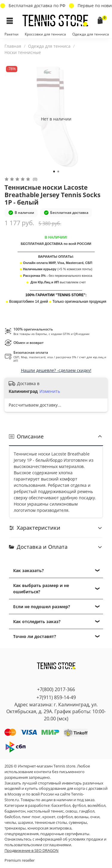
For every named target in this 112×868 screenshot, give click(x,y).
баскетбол (61, 806)
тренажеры (15, 828)
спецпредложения (22, 834)
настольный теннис (45, 811)
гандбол (87, 811)
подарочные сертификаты (65, 834)
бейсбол (12, 817)
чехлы (10, 823)
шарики (25, 823)
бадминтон (15, 811)
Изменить (50, 391)
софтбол (65, 817)
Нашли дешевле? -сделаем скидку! (56, 370)
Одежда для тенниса (91, 34)
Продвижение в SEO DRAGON (32, 851)
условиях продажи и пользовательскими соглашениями (55, 842)
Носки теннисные (23, 52)
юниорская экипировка (49, 828)
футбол (79, 806)
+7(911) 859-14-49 (56, 697)
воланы (81, 817)
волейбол (96, 806)
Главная (13, 46)
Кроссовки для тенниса (45, 34)
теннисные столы (51, 823)
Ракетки (11, 34)
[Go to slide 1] (54, 172)
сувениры (78, 823)
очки (95, 817)
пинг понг (31, 817)
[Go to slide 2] (58, 172)
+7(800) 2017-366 (56, 689)
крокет (49, 817)
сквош (71, 811)
